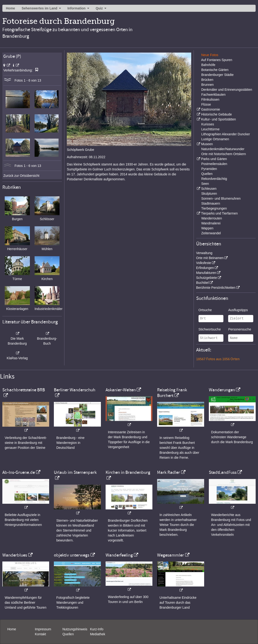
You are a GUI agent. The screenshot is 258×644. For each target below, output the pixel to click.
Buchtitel (202, 283)
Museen (207, 144)
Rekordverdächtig (214, 179)
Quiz (99, 8)
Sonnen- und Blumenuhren (221, 198)
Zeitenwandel (211, 233)
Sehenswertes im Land (40, 8)
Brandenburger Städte (218, 75)
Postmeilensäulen (214, 164)
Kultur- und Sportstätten (218, 119)
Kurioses (208, 124)
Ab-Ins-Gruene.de (19, 472)
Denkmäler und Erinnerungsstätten (227, 90)
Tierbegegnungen (214, 208)
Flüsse (206, 104)
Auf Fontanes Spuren (217, 60)
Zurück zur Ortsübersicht (21, 176)
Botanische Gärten (215, 70)
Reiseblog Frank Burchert (172, 393)
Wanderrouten (212, 218)
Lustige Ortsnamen (215, 139)
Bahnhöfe (208, 65)
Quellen (207, 174)
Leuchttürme (210, 129)
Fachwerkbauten (214, 95)
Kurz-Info (97, 629)
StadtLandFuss (223, 472)
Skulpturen (209, 194)
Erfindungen (205, 268)
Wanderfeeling (119, 555)
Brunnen (208, 85)
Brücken (207, 80)
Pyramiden (209, 169)
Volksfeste (204, 263)
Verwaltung (204, 253)
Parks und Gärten (214, 159)
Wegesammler (171, 555)
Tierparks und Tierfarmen (219, 213)
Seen (205, 184)
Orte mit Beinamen (210, 258)
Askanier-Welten (121, 390)
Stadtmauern (211, 203)
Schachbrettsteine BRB (24, 390)
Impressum (43, 629)
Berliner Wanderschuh (75, 390)
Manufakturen (206, 273)
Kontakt (40, 634)
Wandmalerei (211, 223)
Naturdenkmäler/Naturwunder (223, 149)
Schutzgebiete (207, 278)
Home (10, 8)
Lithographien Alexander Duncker (226, 134)
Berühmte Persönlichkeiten (216, 288)
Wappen (207, 228)
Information (77, 8)
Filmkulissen (210, 99)
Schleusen (209, 189)
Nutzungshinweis (75, 629)
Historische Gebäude (216, 114)
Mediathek (98, 634)
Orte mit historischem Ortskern (224, 154)
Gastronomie (210, 109)
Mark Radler (169, 472)
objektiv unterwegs (72, 555)
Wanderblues (15, 555)
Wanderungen (222, 390)
